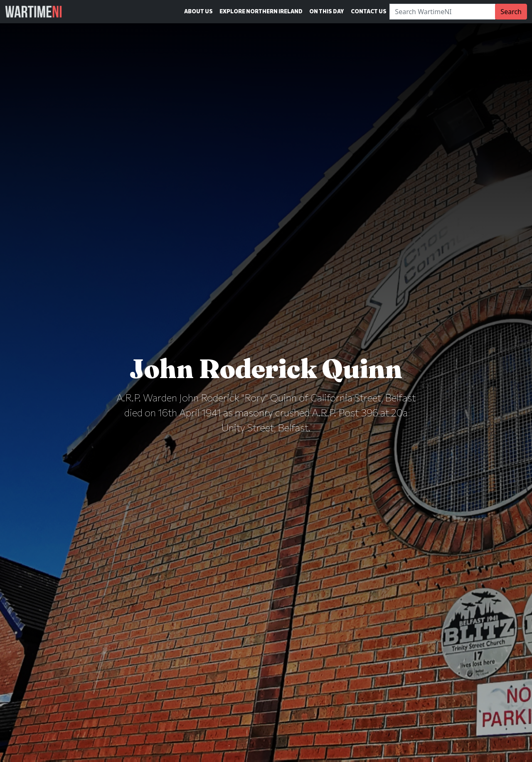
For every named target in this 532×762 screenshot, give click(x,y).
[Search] (442, 12)
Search (511, 12)
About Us (198, 11)
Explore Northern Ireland (261, 11)
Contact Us (369, 11)
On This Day (327, 11)
